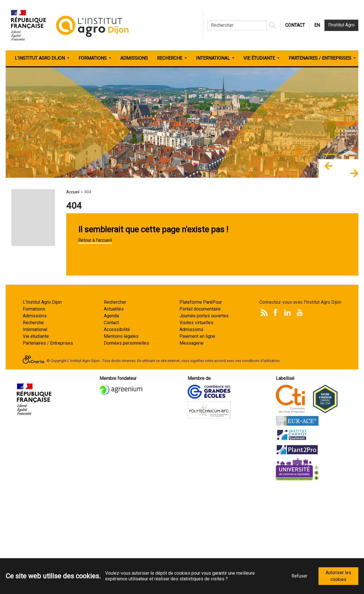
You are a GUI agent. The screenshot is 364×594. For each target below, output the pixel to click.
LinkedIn (288, 418)
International (35, 435)
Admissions (35, 421)
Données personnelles (126, 448)
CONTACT (295, 25)
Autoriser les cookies (338, 576)
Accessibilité (117, 435)
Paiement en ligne (197, 441)
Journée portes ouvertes (204, 421)
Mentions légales (121, 441)
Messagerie (192, 448)
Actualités (114, 414)
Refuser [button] (299, 576)
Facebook (275, 418)
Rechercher (115, 407)
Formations (34, 414)
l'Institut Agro (341, 25)
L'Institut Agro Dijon (42, 407)
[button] (328, 168)
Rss (264, 418)
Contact (111, 428)
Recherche (33, 428)
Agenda (111, 421)
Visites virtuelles (196, 428)
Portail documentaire (200, 414)
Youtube (300, 418)
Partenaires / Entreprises (48, 448)
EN (317, 25)
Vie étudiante (36, 441)
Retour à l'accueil (95, 240)
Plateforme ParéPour (201, 407)
